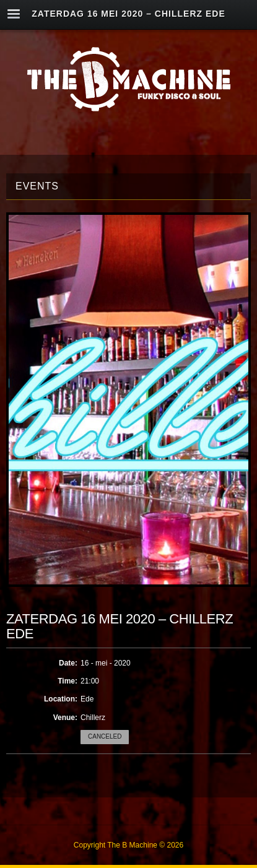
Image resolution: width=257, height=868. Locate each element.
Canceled (105, 736)
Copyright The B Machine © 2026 (128, 845)
